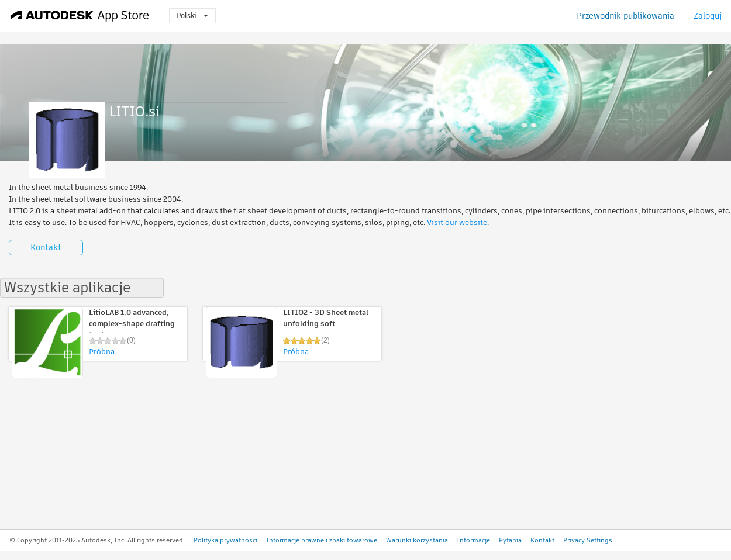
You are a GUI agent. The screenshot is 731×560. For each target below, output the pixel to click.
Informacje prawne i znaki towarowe (322, 540)
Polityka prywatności (225, 540)
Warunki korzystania (417, 540)
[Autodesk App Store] (80, 16)
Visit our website (457, 222)
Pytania (510, 540)
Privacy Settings (588, 540)
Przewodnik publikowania (625, 16)
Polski (192, 15)
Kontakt (46, 247)
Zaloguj (708, 16)
